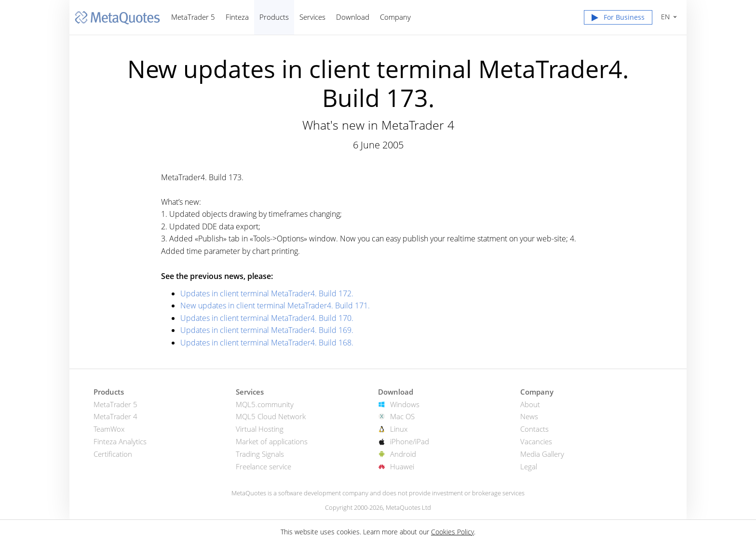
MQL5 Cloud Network (271, 416)
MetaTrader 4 (115, 416)
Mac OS (402, 416)
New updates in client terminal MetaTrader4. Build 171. (275, 305)
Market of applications (272, 441)
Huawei (402, 466)
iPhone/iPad (410, 441)
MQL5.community (265, 404)
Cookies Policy (452, 532)
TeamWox (109, 429)
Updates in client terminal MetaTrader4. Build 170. (267, 318)
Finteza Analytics (120, 441)
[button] (618, 19)
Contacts (534, 429)
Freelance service (263, 466)
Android (403, 454)
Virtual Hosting (260, 429)
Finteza (237, 17)
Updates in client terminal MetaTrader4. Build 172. (267, 293)
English (664, 17)
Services (312, 17)
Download (353, 17)
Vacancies (536, 441)
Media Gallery (542, 454)
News (529, 416)
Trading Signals (260, 454)
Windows (405, 404)
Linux (399, 429)
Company (395, 17)
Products (274, 17)
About (530, 404)
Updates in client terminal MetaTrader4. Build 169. (267, 330)
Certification (113, 454)
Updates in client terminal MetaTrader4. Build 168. (267, 343)
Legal (529, 466)
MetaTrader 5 (193, 17)
